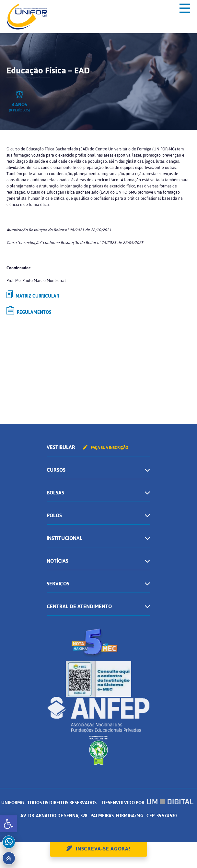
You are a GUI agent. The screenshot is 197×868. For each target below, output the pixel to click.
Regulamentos (29, 312)
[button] (8, 824)
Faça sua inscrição (106, 448)
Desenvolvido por (148, 803)
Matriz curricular (33, 295)
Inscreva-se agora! (103, 849)
